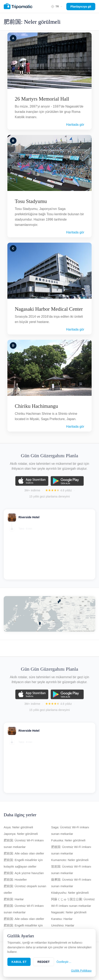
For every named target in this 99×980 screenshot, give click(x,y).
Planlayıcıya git (81, 7)
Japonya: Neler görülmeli (21, 834)
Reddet (44, 962)
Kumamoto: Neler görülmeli (70, 860)
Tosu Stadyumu (31, 201)
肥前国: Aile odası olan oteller (24, 853)
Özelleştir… (64, 962)
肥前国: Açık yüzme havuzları (24, 873)
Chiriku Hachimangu (36, 406)
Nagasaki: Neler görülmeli (69, 912)
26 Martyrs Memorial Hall (42, 99)
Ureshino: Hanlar (63, 925)
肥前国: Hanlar (14, 899)
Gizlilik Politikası (81, 971)
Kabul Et (19, 962)
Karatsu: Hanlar (62, 919)
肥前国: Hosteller (15, 880)
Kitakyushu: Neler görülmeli (70, 893)
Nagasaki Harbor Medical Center (49, 309)
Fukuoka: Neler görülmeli (68, 840)
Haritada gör (75, 125)
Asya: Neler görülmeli (18, 827)
